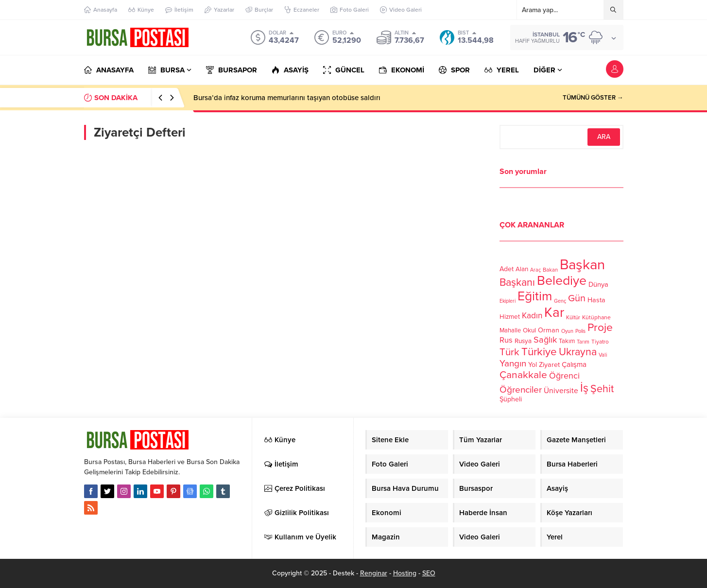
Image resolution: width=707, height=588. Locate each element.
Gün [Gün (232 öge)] (577, 298)
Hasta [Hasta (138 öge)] (596, 300)
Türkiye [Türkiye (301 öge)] (539, 352)
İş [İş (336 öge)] (584, 388)
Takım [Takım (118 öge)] (567, 341)
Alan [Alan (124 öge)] (522, 269)
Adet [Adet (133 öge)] (507, 269)
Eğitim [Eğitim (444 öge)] (535, 296)
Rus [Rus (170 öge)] (506, 340)
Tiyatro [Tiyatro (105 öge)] (600, 342)
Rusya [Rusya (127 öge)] (523, 341)
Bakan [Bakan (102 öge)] (550, 270)
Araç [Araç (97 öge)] (535, 270)
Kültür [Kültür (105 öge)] (573, 317)
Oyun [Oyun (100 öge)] (567, 331)
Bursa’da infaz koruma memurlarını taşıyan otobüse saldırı (287, 98)
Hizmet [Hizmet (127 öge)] (510, 317)
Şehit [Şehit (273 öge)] (602, 389)
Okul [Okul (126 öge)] (529, 330)
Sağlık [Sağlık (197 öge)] (545, 340)
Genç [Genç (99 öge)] (560, 301)
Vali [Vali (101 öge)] (603, 355)
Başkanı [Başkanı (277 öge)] (517, 282)
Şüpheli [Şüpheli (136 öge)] (511, 399)
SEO (429, 573)
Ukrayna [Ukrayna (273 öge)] (578, 352)
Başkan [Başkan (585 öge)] (582, 265)
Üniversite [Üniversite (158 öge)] (561, 391)
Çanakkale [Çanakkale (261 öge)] (523, 375)
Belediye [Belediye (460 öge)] (562, 281)
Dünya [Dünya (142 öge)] (598, 284)
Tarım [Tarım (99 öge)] (583, 342)
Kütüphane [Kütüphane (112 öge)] (596, 317)
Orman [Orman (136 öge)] (549, 330)
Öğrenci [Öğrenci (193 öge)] (564, 376)
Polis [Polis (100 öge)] (580, 331)
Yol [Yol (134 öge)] (533, 365)
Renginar (374, 573)
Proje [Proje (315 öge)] (600, 328)
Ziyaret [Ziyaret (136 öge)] (549, 365)
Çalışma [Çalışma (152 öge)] (574, 364)
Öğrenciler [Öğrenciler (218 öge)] (521, 390)
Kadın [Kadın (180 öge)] (532, 316)
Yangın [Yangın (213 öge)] (513, 363)
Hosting (405, 573)
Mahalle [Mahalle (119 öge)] (510, 330)
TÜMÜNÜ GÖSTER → (593, 98)
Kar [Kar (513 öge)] (554, 312)
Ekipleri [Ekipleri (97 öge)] (508, 301)
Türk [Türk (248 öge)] (509, 352)
